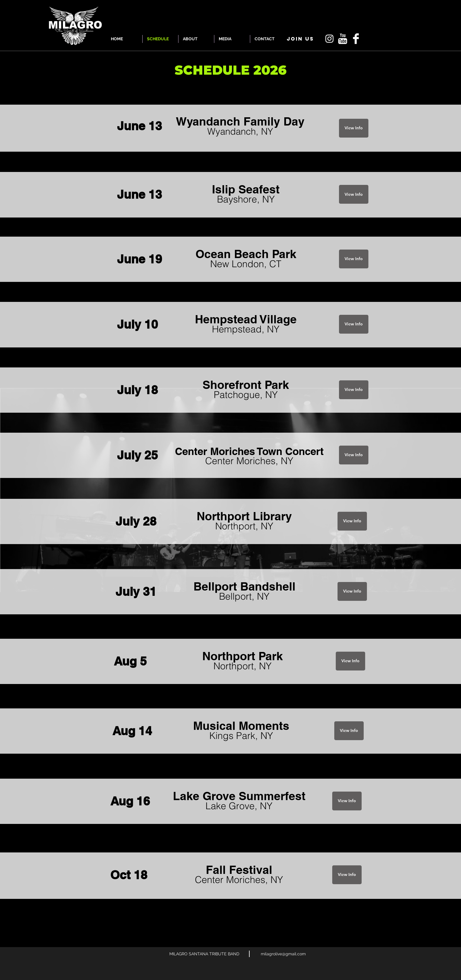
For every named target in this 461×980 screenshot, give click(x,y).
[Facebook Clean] (356, 39)
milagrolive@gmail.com (283, 954)
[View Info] (354, 128)
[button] (300, 39)
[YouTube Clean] (343, 39)
